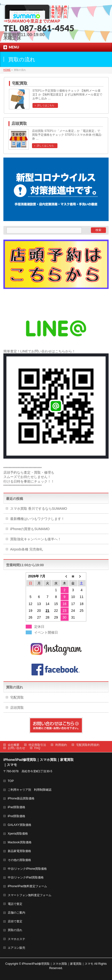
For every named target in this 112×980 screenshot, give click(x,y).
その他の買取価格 (19, 860)
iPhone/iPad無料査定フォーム (27, 886)
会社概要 (14, 745)
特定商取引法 (37, 745)
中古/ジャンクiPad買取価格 (26, 877)
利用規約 (61, 745)
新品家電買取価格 (19, 851)
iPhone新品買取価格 (21, 798)
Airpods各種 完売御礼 (27, 549)
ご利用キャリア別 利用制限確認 (30, 790)
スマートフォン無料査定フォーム (30, 895)
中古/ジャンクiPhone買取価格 (27, 869)
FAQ (37, 748)
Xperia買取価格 (18, 834)
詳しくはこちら (46, 105)
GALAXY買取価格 (20, 825)
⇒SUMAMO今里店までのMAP (32, 21)
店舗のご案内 (16, 913)
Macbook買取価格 (20, 842)
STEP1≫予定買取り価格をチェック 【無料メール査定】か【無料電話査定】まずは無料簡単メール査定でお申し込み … (67, 95)
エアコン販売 (16, 948)
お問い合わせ (16, 748)
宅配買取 (20, 83)
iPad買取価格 (17, 807)
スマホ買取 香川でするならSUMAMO (39, 509)
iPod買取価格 (17, 816)
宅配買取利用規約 (88, 745)
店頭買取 (19, 123)
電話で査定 (15, 904)
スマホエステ (16, 939)
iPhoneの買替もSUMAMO (30, 529)
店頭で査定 (15, 921)
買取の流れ (15, 687)
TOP (11, 781)
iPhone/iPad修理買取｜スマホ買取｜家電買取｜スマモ (57, 964)
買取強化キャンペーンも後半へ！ (36, 539)
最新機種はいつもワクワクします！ (37, 519)
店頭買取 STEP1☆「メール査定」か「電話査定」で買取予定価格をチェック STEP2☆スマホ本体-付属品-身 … (67, 135)
